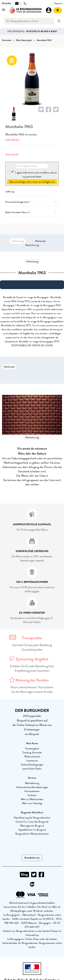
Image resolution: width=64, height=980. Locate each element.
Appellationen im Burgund (32, 830)
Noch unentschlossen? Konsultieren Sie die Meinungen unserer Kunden (32, 690)
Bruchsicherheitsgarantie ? (32, 202)
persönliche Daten (32, 769)
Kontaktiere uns (32, 858)
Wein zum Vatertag (32, 803)
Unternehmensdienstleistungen (32, 787)
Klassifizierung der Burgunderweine (32, 818)
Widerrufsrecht (32, 757)
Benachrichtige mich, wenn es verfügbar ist (32, 182)
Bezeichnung (32, 245)
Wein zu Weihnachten (32, 799)
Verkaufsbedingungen (32, 765)
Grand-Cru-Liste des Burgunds (32, 822)
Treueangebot (32, 749)
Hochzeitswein (32, 791)
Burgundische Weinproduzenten (32, 834)
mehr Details (12, 140)
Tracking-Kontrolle (32, 753)
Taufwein (32, 795)
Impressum (32, 761)
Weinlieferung (32, 783)
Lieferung (32, 192)
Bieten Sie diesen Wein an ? (32, 212)
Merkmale (40, 241)
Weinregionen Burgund (32, 826)
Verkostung (18, 241)
